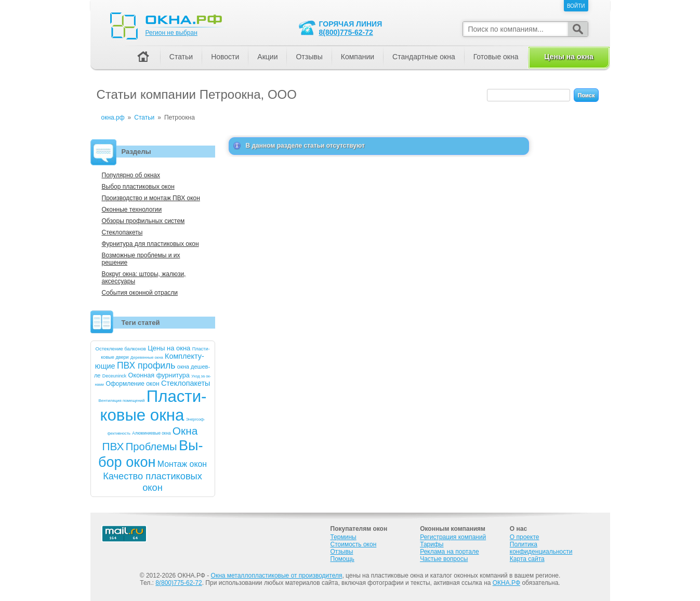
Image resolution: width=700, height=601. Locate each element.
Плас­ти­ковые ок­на (153, 406)
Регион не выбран (171, 33)
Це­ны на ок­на (169, 348)
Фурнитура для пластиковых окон (150, 244)
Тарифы (432, 544)
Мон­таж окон (182, 464)
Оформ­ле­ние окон (132, 384)
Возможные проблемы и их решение (141, 259)
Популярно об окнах (131, 175)
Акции (267, 57)
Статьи (181, 57)
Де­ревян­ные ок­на (147, 357)
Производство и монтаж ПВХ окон (151, 198)
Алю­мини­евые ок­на (151, 433)
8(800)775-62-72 (346, 32)
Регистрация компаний (453, 537)
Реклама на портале (449, 552)
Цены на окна (569, 57)
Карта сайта (527, 559)
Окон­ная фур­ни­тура (159, 375)
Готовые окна (496, 57)
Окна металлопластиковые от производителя (277, 576)
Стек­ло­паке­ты (186, 383)
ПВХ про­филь (146, 365)
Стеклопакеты (122, 232)
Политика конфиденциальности (541, 548)
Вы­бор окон (151, 454)
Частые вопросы (444, 559)
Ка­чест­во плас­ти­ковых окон (153, 482)
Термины (344, 537)
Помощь (342, 559)
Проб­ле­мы (151, 447)
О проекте (525, 537)
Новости (225, 57)
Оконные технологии (132, 210)
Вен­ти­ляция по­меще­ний (122, 401)
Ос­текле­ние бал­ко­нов (121, 349)
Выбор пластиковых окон (138, 187)
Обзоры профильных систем (143, 221)
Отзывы (309, 57)
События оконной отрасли (140, 293)
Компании (358, 57)
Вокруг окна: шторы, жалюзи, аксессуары (144, 278)
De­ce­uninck (114, 376)
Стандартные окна (424, 57)
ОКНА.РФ (506, 583)
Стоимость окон (354, 544)
